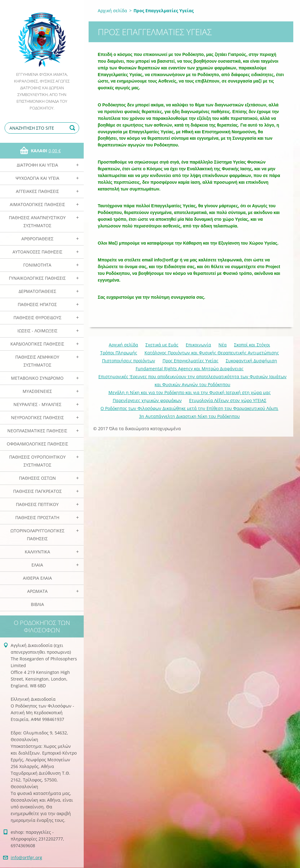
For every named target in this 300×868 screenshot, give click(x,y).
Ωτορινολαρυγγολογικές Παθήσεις (37, 535)
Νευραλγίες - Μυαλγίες (37, 404)
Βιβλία (37, 604)
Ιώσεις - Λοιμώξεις (37, 331)
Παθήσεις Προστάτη (37, 517)
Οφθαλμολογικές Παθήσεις (37, 444)
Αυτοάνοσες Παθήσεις (37, 252)
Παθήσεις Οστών (37, 478)
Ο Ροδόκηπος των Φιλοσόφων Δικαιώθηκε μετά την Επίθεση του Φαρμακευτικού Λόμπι (189, 408)
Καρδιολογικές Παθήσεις (37, 344)
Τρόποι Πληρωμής (119, 353)
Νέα (223, 345)
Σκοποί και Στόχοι (252, 345)
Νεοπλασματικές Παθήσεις (37, 431)
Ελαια (37, 565)
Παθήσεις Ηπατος (37, 304)
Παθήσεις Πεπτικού (37, 504)
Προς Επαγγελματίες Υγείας (190, 361)
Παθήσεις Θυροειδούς (37, 318)
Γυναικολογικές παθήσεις (37, 278)
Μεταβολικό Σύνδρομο (37, 378)
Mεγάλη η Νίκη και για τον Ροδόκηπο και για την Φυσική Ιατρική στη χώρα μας (190, 392)
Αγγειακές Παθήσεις (37, 191)
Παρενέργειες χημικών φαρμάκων (147, 400)
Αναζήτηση (73, 128)
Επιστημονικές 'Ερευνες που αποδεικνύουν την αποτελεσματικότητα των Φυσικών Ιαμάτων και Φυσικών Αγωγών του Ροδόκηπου (192, 380)
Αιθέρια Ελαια (37, 578)
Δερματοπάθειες (37, 291)
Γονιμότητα (37, 265)
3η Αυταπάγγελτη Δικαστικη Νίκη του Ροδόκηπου (189, 416)
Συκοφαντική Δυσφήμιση (251, 361)
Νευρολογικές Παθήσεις (37, 417)
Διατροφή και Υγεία (37, 165)
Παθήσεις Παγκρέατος (37, 491)
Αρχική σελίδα (112, 11)
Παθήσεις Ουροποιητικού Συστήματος (37, 461)
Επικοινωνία (198, 345)
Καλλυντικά (37, 552)
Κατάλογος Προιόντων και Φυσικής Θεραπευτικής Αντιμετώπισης (212, 353)
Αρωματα (37, 591)
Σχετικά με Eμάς (162, 345)
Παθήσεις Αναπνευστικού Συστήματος (37, 222)
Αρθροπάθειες (37, 239)
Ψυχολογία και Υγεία (37, 178)
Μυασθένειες (37, 391)
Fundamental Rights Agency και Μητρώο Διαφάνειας (190, 369)
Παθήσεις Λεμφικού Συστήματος (37, 361)
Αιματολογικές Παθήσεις (37, 204)
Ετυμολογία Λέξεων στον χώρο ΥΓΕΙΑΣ (228, 400)
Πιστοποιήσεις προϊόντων (129, 361)
